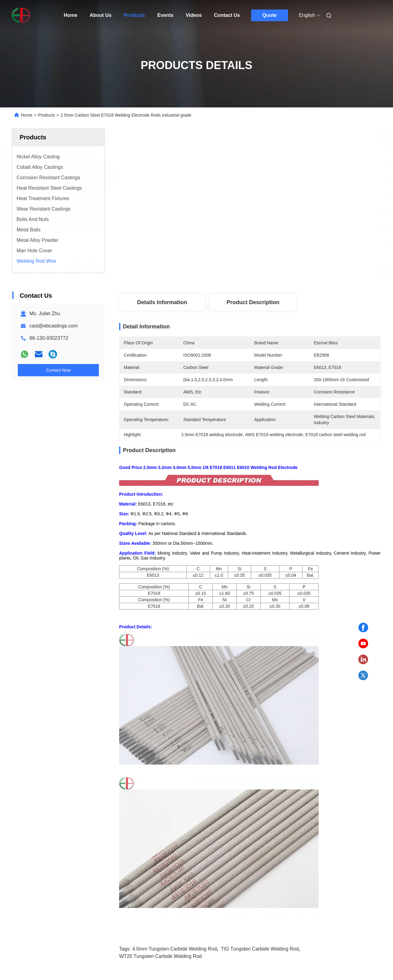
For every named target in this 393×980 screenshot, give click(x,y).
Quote (269, 15)
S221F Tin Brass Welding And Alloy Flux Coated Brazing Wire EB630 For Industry (336, 825)
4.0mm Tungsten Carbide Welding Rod (175, 661)
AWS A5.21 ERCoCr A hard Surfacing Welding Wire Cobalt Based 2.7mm (237, 825)
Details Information (162, 302)
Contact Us (227, 15)
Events (165, 15)
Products (134, 15)
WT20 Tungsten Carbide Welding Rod (160, 668)
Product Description (253, 302)
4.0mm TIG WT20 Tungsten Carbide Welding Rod (55, 825)
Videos (194, 15)
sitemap (43, 963)
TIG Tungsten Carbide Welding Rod (260, 661)
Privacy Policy (69, 963)
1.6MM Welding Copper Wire (141, 821)
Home (71, 15)
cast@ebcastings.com (54, 326)
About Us (101, 15)
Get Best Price (282, 271)
